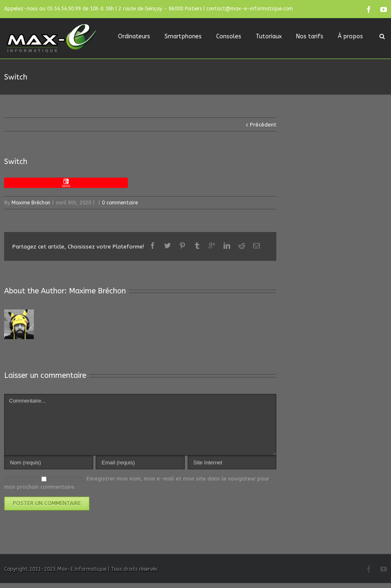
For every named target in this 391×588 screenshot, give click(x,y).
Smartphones (183, 36)
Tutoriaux (269, 36)
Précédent (263, 125)
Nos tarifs (310, 36)
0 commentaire (120, 203)
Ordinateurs (134, 36)
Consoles (229, 36)
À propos (350, 36)
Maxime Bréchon (31, 203)
